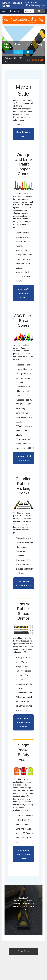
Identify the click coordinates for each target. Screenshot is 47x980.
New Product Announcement (23, 20)
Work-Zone (6, 20)
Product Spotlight (14, 20)
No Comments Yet (34, 60)
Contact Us (14, 11)
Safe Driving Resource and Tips (33, 20)
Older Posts (23, 951)
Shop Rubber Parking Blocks (23, 583)
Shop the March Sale (23, 134)
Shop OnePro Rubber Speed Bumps (23, 722)
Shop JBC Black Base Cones (24, 458)
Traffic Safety (41, 20)
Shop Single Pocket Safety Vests (24, 854)
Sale (7, 62)
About (5, 11)
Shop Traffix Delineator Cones (23, 293)
